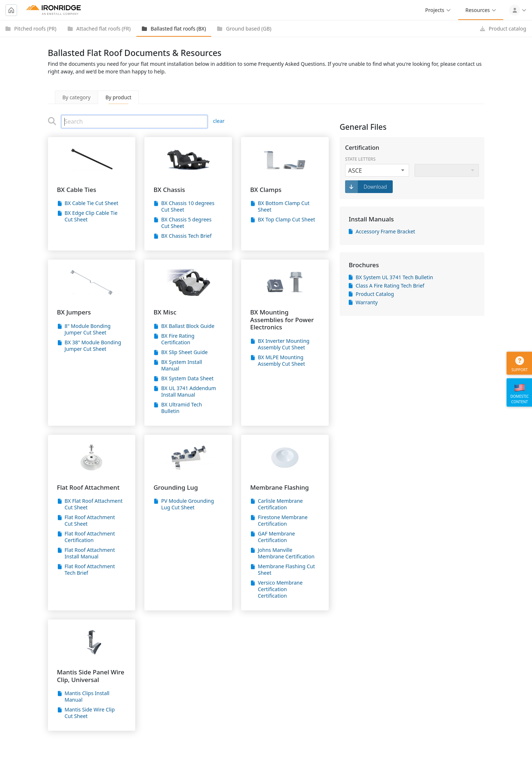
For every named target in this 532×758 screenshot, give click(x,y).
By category (77, 97)
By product (119, 97)
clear (219, 121)
